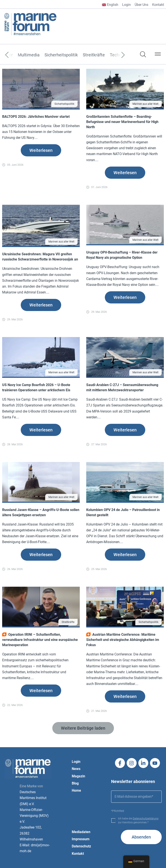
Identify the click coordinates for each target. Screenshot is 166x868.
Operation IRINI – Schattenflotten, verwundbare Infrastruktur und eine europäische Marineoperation (40, 640)
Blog (75, 783)
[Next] (117, 55)
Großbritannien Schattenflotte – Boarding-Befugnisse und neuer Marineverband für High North (122, 122)
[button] (158, 55)
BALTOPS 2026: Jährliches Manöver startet (36, 117)
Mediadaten (81, 832)
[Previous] (13, 55)
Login (126, 5)
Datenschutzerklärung (146, 819)
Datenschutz (81, 846)
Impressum (81, 839)
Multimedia (29, 55)
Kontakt (158, 5)
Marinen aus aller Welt (145, 104)
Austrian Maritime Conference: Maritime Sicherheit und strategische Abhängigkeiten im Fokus (123, 640)
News (76, 769)
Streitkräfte (94, 55)
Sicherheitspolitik (61, 55)
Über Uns (141, 5)
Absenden (141, 837)
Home (76, 790)
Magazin (78, 776)
